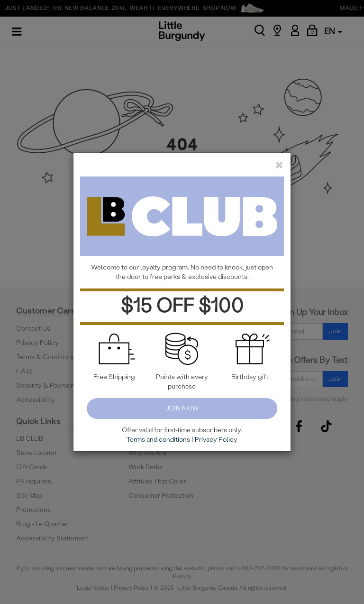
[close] (279, 165)
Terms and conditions (158, 440)
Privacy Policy (216, 440)
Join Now (182, 408)
